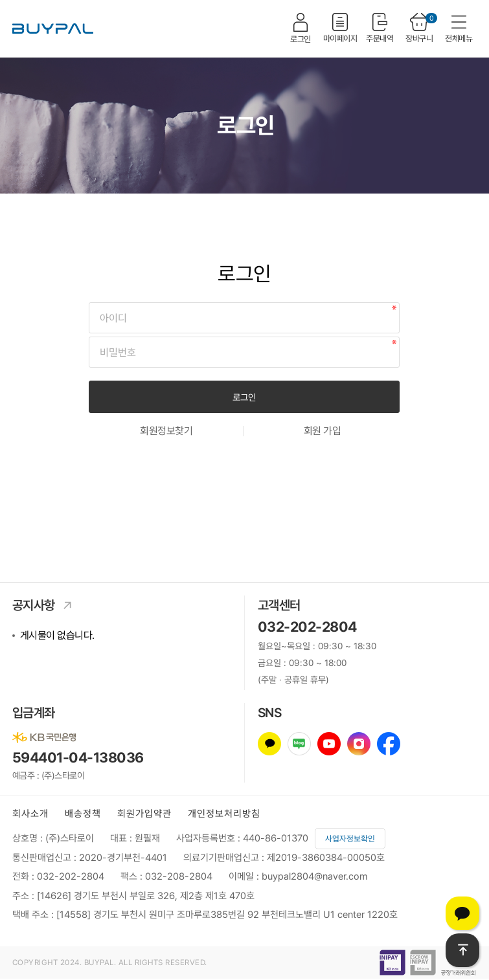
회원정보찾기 (166, 431)
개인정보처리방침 (224, 814)
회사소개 (30, 814)
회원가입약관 (144, 814)
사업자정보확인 (350, 839)
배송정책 (83, 814)
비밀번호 (89, 303)
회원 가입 (323, 431)
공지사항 (46, 605)
